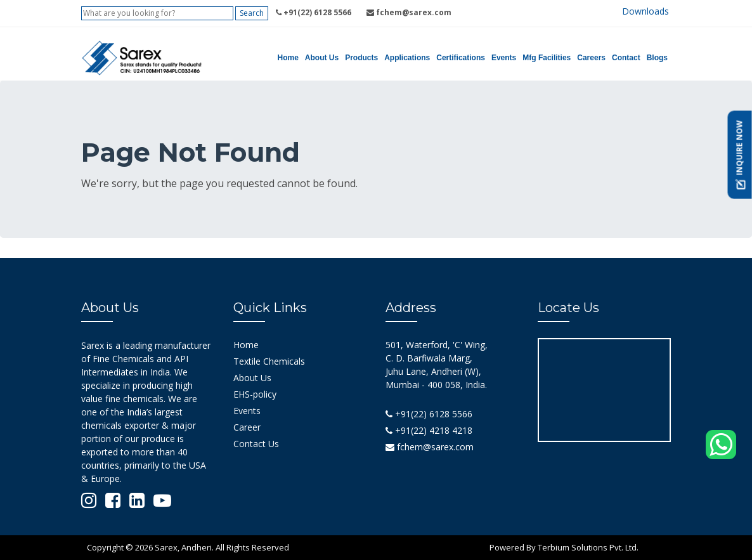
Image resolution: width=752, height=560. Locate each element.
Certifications (461, 58)
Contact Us (256, 444)
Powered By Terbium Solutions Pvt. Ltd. (564, 547)
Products (361, 58)
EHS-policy (255, 394)
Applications (407, 58)
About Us (322, 58)
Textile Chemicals (269, 361)
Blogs (657, 58)
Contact (626, 58)
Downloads (645, 11)
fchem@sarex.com (430, 447)
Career (247, 427)
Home (288, 58)
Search (252, 13)
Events (504, 58)
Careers (591, 58)
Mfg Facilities (547, 58)
